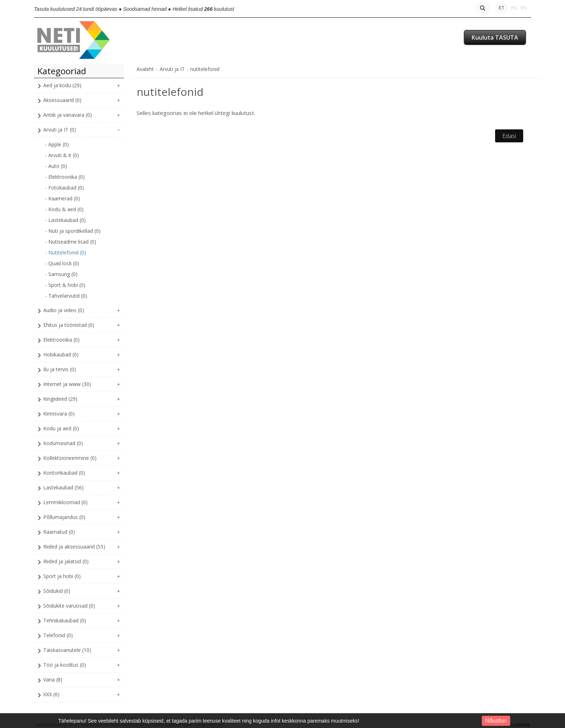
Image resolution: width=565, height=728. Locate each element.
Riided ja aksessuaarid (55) (74, 547)
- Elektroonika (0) (65, 177)
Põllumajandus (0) (64, 517)
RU (514, 8)
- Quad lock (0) (62, 263)
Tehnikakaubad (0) (65, 620)
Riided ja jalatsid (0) (66, 561)
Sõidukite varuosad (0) (69, 606)
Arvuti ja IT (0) (60, 130)
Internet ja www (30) (67, 384)
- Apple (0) (57, 144)
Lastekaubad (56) (63, 487)
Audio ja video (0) (64, 310)
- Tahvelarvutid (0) (66, 296)
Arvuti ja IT (172, 69)
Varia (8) (53, 680)
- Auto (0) (56, 166)
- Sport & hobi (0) (65, 285)
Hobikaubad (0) (61, 354)
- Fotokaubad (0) (64, 188)
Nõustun (496, 721)
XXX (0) (51, 694)
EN (524, 8)
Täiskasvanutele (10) (67, 650)
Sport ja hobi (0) (62, 576)
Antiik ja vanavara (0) (68, 115)
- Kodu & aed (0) (64, 209)
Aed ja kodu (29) (62, 85)
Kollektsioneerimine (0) (70, 458)
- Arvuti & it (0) (62, 155)
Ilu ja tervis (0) (60, 369)
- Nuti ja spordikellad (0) (73, 231)
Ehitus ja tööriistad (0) (69, 325)
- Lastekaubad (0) (65, 220)
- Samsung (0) (61, 274)
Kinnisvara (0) (59, 414)
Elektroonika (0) (61, 340)
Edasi (509, 136)
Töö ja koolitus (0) (65, 665)
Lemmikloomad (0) (65, 502)
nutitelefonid (205, 69)
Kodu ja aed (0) (61, 428)
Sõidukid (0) (57, 591)
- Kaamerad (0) (63, 198)
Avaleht (145, 69)
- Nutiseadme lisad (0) (71, 242)
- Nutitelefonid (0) (66, 252)
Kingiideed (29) (60, 399)
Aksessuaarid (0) (62, 100)
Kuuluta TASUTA (495, 37)
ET (501, 8)
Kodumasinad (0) (63, 443)
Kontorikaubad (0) (64, 473)
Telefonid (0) (58, 635)
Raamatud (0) (59, 532)
